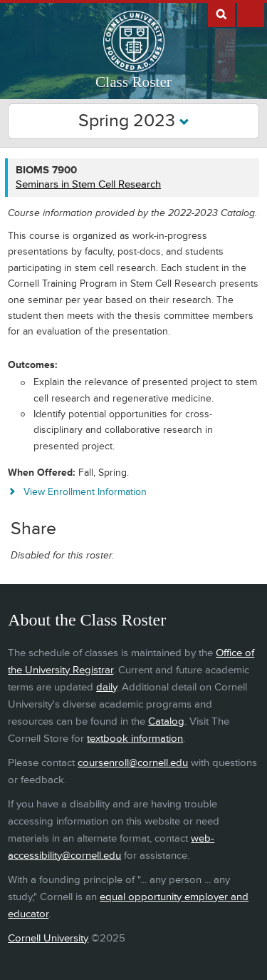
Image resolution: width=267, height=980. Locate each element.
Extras (251, 14)
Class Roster (133, 82)
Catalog (166, 721)
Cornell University (48, 938)
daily (106, 687)
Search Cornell (221, 14)
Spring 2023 (134, 121)
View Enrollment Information (85, 492)
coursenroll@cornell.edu (133, 763)
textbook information (135, 739)
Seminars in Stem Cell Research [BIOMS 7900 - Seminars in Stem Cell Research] (88, 184)
